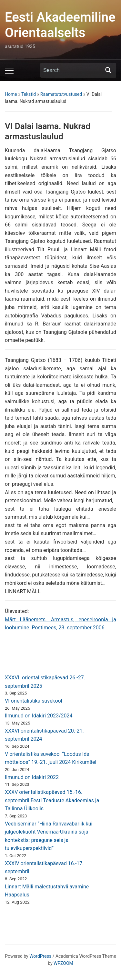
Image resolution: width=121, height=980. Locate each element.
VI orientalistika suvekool (34, 701)
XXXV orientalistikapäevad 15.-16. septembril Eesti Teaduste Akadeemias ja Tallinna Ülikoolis (52, 800)
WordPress (40, 956)
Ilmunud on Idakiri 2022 (32, 777)
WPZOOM (63, 963)
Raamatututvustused (61, 94)
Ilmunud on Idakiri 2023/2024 (39, 716)
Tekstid (29, 94)
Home (11, 94)
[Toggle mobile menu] (9, 71)
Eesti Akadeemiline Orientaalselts (60, 25)
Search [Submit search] (108, 70)
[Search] (72, 70)
